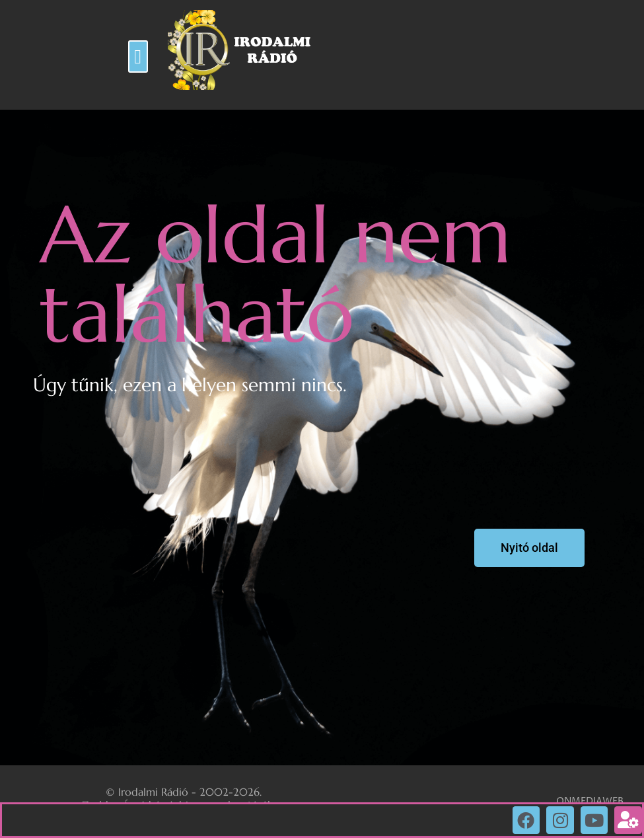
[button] (138, 57)
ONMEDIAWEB (590, 801)
